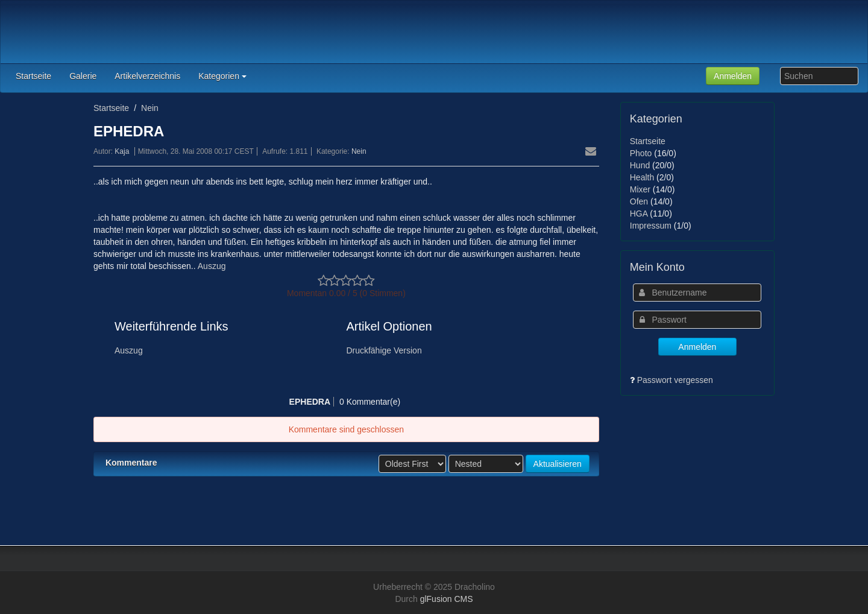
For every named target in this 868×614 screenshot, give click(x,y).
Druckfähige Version (384, 350)
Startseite (111, 108)
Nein (150, 108)
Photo (641, 153)
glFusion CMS (447, 599)
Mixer (640, 189)
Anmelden (733, 76)
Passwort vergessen (675, 380)
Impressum (651, 226)
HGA (639, 214)
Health (642, 177)
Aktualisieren (558, 464)
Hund (640, 165)
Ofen (639, 201)
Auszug (211, 266)
